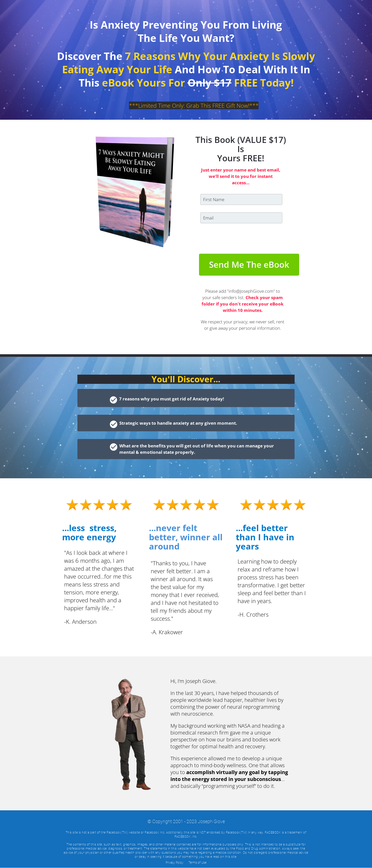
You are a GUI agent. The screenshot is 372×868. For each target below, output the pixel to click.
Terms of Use (197, 863)
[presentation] (239, 239)
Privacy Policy (175, 863)
